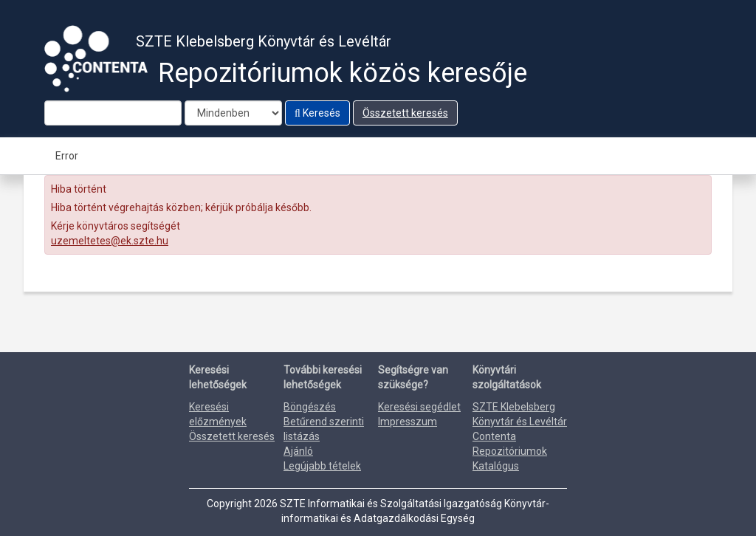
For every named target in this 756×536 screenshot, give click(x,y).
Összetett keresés (405, 113)
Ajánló (298, 451)
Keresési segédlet (419, 407)
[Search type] (233, 113)
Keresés (317, 113)
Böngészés (310, 407)
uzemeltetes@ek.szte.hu (110, 241)
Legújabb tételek (322, 466)
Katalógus (496, 466)
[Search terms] (113, 113)
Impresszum (408, 422)
